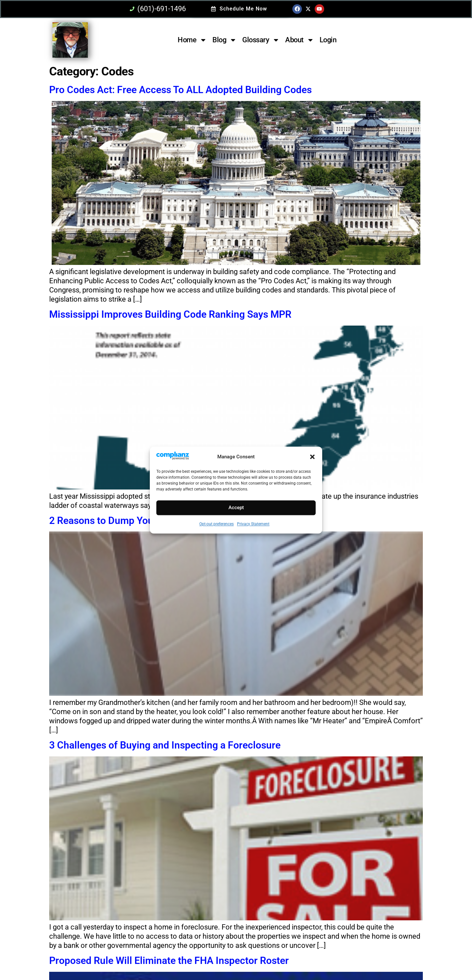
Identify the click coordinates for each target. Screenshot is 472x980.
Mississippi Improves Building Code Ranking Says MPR (170, 314)
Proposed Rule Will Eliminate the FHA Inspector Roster (169, 960)
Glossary (261, 40)
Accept (236, 508)
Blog (225, 40)
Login (328, 40)
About (300, 40)
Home (192, 40)
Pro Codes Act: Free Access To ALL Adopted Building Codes (180, 90)
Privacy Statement (253, 524)
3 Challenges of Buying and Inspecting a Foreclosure (165, 745)
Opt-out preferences (216, 524)
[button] (312, 457)
